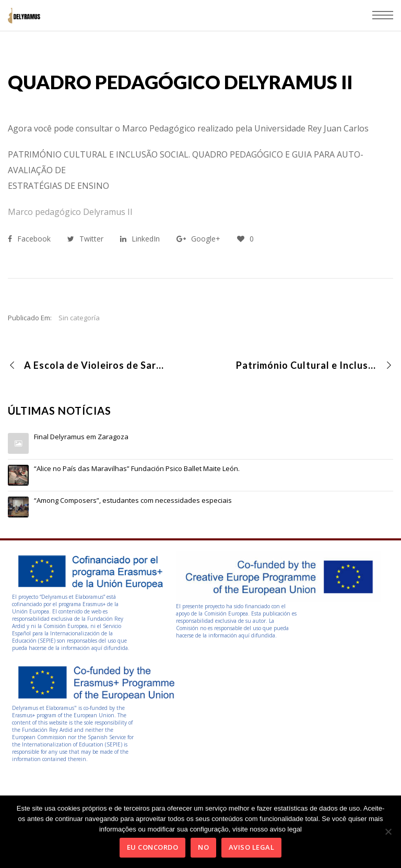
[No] (388, 831)
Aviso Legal (252, 847)
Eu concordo (153, 847)
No (203, 847)
